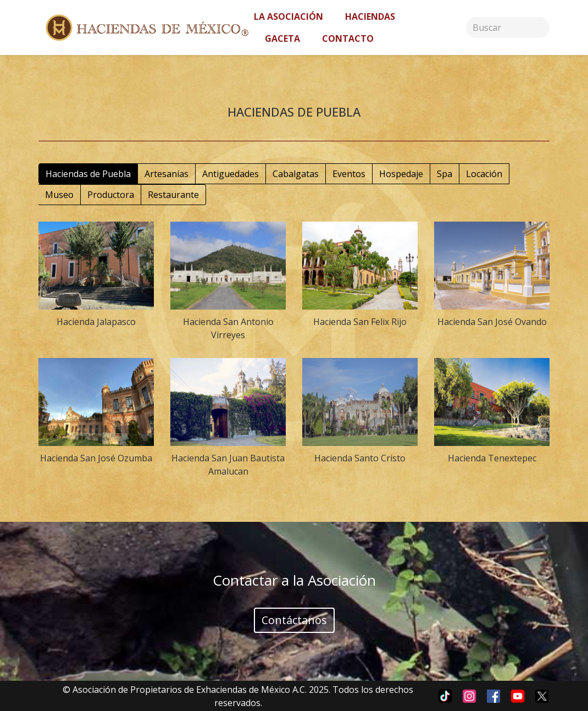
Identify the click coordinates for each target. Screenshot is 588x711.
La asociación (289, 16)
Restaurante (173, 195)
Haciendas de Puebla (88, 174)
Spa (445, 174)
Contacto (348, 38)
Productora (111, 195)
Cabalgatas (296, 174)
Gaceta (282, 38)
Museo (59, 195)
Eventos (349, 174)
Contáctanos (294, 620)
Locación (484, 174)
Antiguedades (231, 174)
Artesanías (167, 174)
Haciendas (370, 16)
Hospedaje (401, 174)
